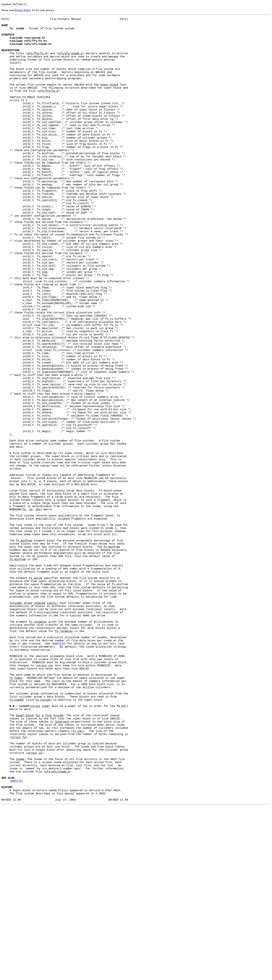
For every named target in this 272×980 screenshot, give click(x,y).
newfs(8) (59, 783)
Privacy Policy (23, 10)
